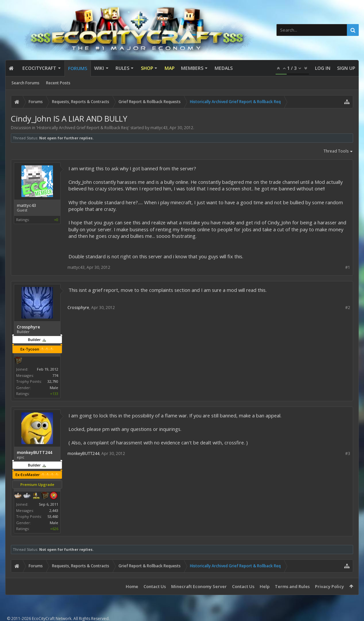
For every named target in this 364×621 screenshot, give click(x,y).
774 (55, 375)
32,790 (53, 381)
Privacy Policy (329, 586)
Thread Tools (338, 152)
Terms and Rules (292, 586)
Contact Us (155, 586)
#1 (348, 267)
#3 (348, 453)
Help (265, 586)
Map (169, 68)
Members (192, 68)
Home (132, 586)
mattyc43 (159, 128)
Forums (78, 68)
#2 (348, 308)
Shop (147, 68)
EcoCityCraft (39, 68)
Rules (122, 68)
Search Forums (26, 83)
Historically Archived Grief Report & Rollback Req (83, 128)
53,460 (53, 516)
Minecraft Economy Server (199, 586)
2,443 (54, 510)
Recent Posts (58, 83)
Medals (224, 68)
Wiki (99, 68)
